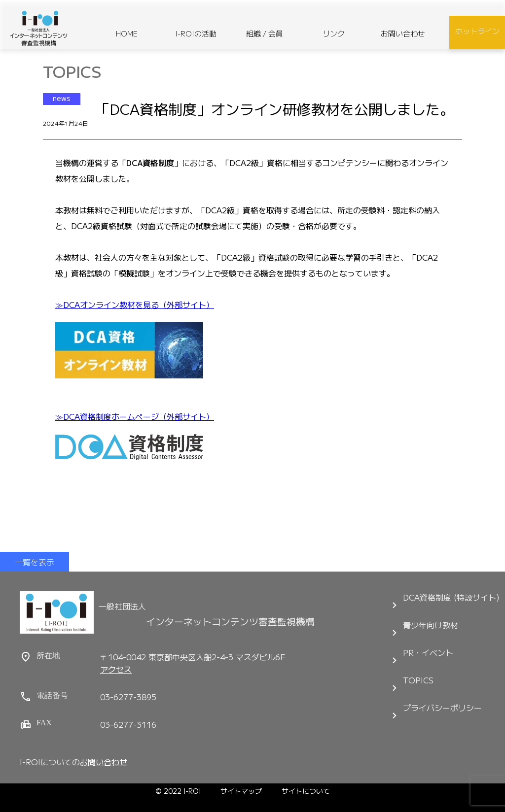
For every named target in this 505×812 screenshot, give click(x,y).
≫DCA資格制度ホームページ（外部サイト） (135, 416)
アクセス (116, 669)
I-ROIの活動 (196, 33)
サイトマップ (241, 791)
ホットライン (477, 31)
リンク (334, 33)
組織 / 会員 (265, 33)
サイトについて (306, 791)
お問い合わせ (403, 33)
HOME (127, 33)
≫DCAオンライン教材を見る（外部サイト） (135, 304)
